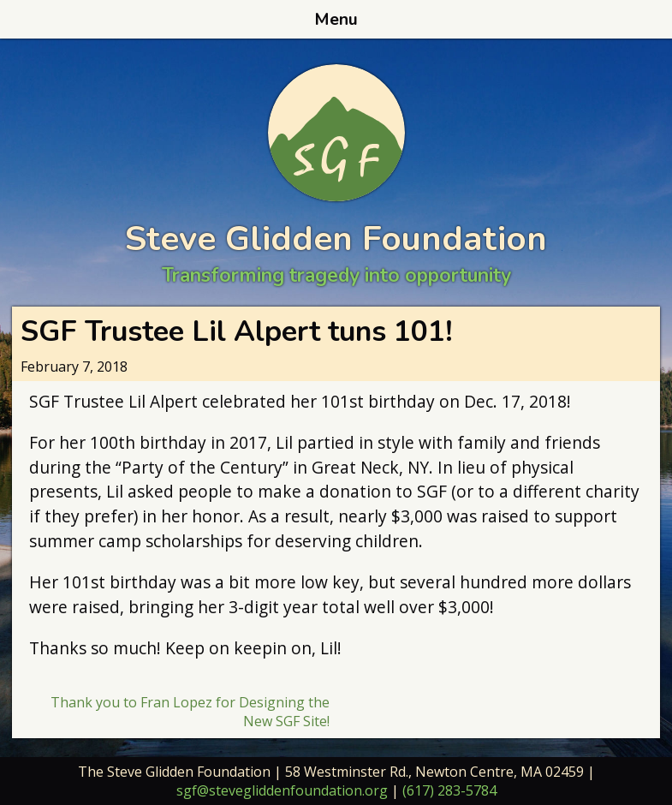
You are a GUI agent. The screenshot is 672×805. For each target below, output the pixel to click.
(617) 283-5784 (449, 790)
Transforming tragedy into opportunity (336, 275)
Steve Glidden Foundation (336, 239)
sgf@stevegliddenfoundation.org (282, 790)
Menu (336, 20)
